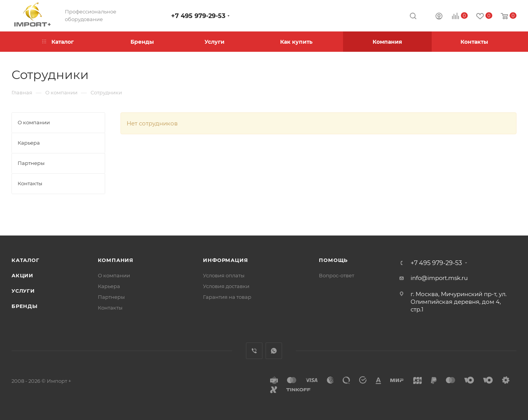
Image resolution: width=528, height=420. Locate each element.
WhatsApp (274, 351)
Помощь (333, 260)
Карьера (109, 286)
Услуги (23, 291)
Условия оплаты (224, 275)
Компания (116, 260)
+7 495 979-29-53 (198, 16)
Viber (254, 351)
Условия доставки (226, 286)
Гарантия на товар (227, 297)
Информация (225, 260)
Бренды (25, 306)
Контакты (110, 308)
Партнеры (111, 297)
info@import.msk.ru (439, 278)
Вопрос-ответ (337, 275)
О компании (114, 275)
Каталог (26, 260)
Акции (22, 275)
